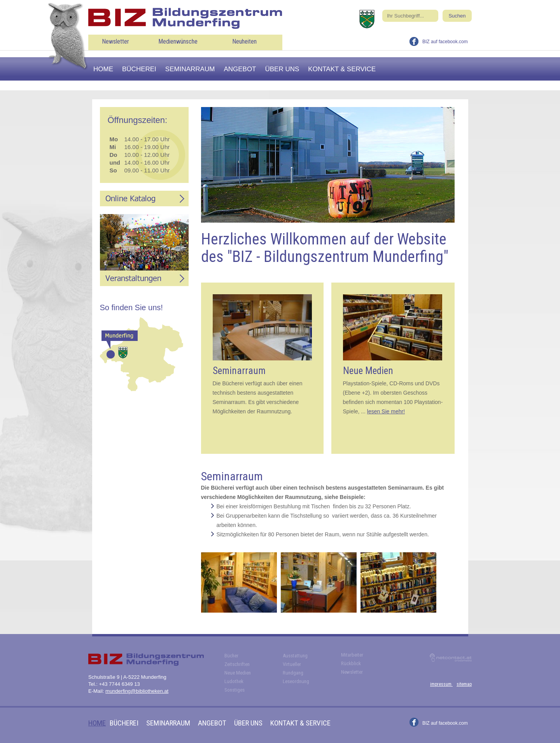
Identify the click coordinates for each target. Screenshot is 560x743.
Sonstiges (234, 690)
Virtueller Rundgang (293, 668)
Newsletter (115, 41)
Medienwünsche (178, 41)
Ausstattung (295, 656)
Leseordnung (296, 681)
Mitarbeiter (352, 655)
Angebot (240, 69)
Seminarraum (190, 69)
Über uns (282, 69)
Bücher (231, 656)
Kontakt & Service (342, 69)
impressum (441, 684)
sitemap (464, 684)
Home (103, 69)
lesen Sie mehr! (386, 411)
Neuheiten (244, 41)
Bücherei (139, 69)
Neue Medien (238, 673)
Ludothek (234, 681)
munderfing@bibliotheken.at (137, 691)
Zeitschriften (237, 664)
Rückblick (351, 663)
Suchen (457, 16)
